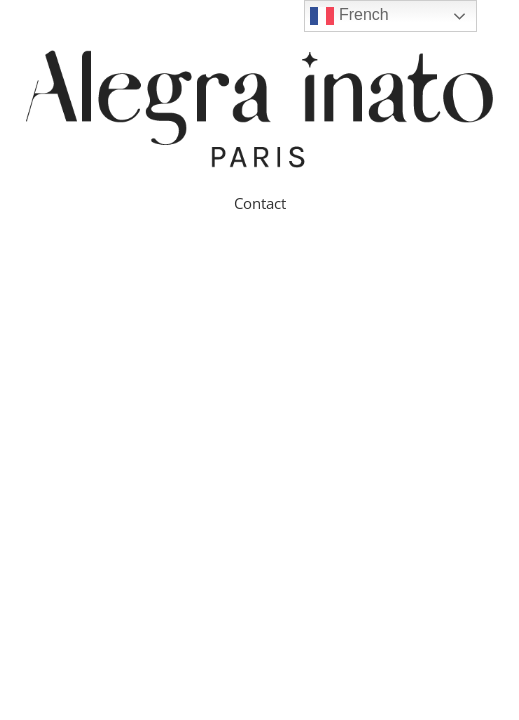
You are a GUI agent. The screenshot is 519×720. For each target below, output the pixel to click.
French (349, 16)
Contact (260, 203)
